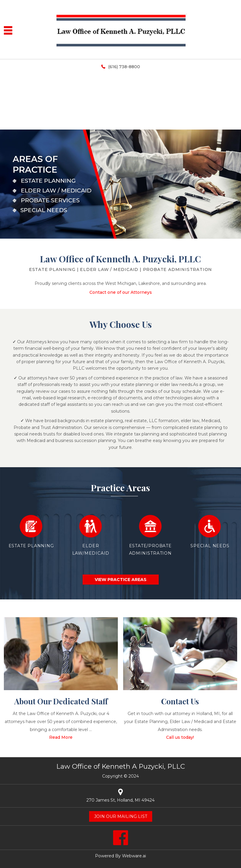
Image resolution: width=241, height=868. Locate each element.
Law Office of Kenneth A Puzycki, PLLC (121, 766)
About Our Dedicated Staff (61, 701)
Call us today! (180, 737)
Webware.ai (134, 856)
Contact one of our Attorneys (121, 292)
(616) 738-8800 (124, 67)
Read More (61, 737)
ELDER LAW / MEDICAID (109, 269)
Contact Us (180, 701)
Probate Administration (178, 269)
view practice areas (121, 580)
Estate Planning (52, 269)
